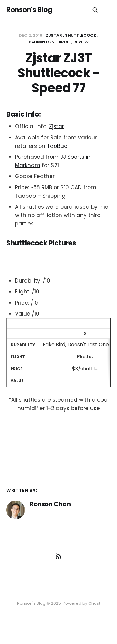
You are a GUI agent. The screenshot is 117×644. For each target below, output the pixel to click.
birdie (64, 42)
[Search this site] (95, 10)
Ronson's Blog (29, 10)
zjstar (54, 35)
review (81, 42)
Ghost (94, 603)
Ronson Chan (50, 504)
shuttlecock (81, 35)
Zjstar (56, 126)
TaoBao (57, 146)
